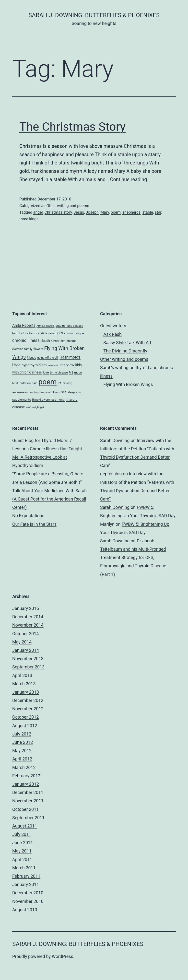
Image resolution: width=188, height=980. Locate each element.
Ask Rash (112, 334)
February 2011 (26, 876)
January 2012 (26, 784)
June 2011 (23, 843)
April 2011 (22, 859)
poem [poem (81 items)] (47, 382)
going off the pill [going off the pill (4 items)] (48, 358)
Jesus (79, 212)
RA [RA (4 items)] (60, 383)
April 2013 (22, 675)
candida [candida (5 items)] (42, 333)
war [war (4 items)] (28, 407)
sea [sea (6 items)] (64, 392)
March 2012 (24, 767)
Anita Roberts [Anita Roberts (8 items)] (24, 325)
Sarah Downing (115, 440)
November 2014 (28, 625)
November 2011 (28, 801)
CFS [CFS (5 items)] (60, 333)
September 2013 (28, 667)
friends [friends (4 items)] (31, 358)
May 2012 (22, 751)
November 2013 (28, 659)
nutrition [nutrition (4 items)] (25, 383)
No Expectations (28, 516)
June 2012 (23, 742)
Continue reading (128, 179)
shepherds (131, 212)
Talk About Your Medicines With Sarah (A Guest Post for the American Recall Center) (49, 499)
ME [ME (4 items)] (71, 373)
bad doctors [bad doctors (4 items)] (20, 333)
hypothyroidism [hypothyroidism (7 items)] (34, 365)
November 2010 (28, 901)
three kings (29, 219)
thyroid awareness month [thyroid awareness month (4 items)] (49, 400)
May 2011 (22, 851)
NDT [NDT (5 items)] (15, 383)
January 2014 (26, 650)
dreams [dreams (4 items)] (71, 341)
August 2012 (25, 726)
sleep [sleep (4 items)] (71, 392)
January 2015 (26, 608)
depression (111, 474)
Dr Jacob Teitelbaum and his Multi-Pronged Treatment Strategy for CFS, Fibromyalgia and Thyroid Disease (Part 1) (133, 558)
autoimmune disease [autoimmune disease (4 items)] (69, 326)
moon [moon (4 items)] (78, 373)
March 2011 (24, 868)
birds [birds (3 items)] (32, 333)
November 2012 (28, 709)
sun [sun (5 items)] (78, 392)
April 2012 (22, 759)
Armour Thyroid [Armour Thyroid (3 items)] (45, 326)
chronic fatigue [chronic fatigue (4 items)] (74, 333)
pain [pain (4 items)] (35, 383)
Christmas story (58, 212)
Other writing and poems (68, 206)
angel (38, 212)
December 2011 (28, 792)
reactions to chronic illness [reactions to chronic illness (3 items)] (44, 392)
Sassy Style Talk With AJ (127, 343)
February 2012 (26, 776)
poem (116, 212)
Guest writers (113, 326)
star (158, 212)
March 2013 (24, 684)
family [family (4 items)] (28, 349)
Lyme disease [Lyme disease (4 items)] (59, 373)
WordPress (63, 956)
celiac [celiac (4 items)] (52, 333)
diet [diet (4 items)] (63, 341)
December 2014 (28, 617)
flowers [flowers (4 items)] (38, 349)
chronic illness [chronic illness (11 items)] (26, 340)
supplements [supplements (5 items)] (22, 400)
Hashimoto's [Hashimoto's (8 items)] (70, 357)
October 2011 (25, 809)
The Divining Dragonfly (125, 351)
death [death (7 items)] (45, 341)
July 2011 (22, 834)
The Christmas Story (72, 127)
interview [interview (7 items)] (67, 365)
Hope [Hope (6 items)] (16, 365)
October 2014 (25, 634)
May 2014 (22, 642)
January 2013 (26, 692)
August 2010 (25, 910)
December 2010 (28, 893)
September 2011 (28, 818)
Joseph (92, 212)
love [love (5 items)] (46, 372)
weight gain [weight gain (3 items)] (39, 407)
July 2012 (22, 734)
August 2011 (25, 826)
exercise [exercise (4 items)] (18, 349)
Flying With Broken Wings (128, 384)
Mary (105, 212)
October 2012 (25, 717)
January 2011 (26, 884)
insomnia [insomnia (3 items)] (53, 365)
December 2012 (28, 700)
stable (148, 212)
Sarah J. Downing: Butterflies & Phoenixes (94, 15)
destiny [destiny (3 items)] (55, 341)
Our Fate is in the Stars (34, 524)
